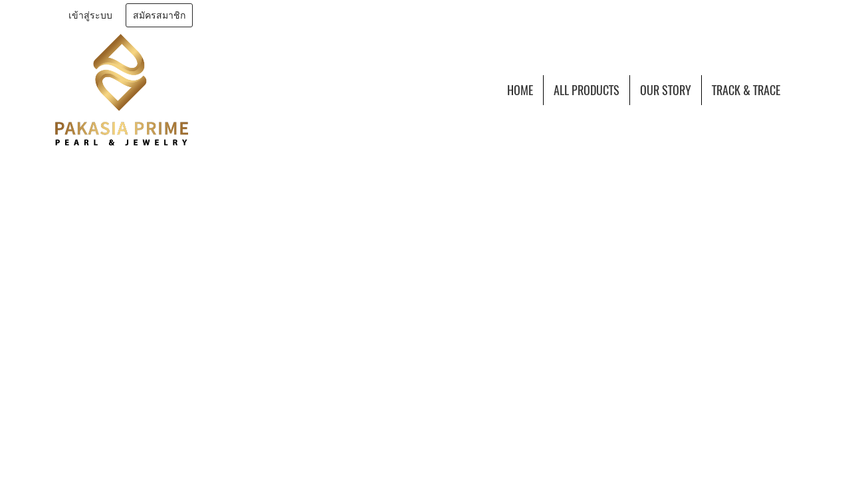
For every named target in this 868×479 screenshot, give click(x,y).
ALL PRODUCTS (587, 90)
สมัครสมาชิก (159, 16)
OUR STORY (666, 90)
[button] (802, 90)
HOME (520, 90)
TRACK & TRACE (746, 90)
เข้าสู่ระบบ (90, 16)
